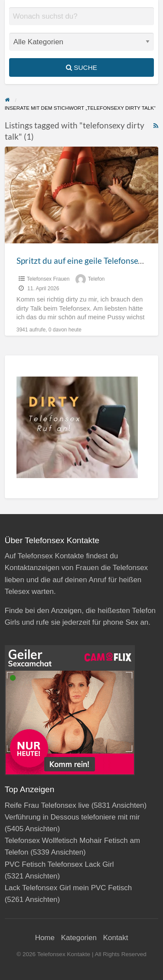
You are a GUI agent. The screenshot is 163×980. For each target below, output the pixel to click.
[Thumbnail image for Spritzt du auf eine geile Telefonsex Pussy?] (82, 195)
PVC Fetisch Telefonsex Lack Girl (59, 864)
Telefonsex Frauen (48, 279)
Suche (81, 67)
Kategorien (79, 938)
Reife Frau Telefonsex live (47, 805)
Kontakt (116, 938)
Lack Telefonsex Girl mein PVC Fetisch (68, 888)
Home (45, 938)
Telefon (96, 279)
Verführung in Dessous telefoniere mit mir (72, 817)
